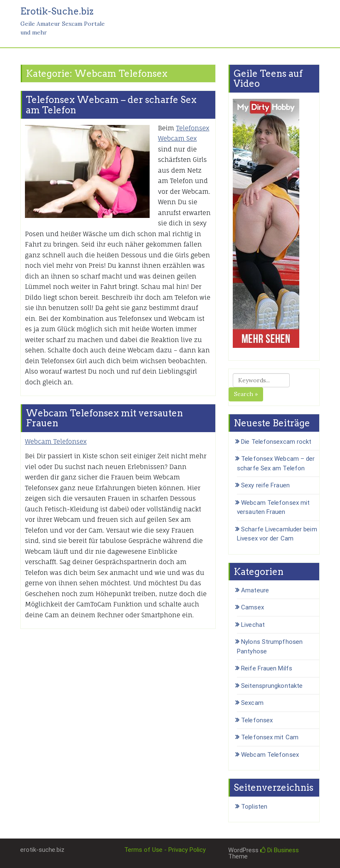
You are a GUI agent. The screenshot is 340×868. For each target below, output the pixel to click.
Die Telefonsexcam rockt (276, 442)
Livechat (253, 625)
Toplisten (254, 807)
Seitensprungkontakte (272, 686)
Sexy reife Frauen (265, 485)
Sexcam (252, 703)
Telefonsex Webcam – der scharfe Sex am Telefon (111, 105)
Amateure (255, 590)
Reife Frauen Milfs (267, 668)
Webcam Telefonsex (56, 441)
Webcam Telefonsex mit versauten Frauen (104, 418)
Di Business (280, 850)
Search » (246, 394)
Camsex (253, 607)
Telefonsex (257, 720)
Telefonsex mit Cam (270, 737)
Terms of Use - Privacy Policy (165, 850)
